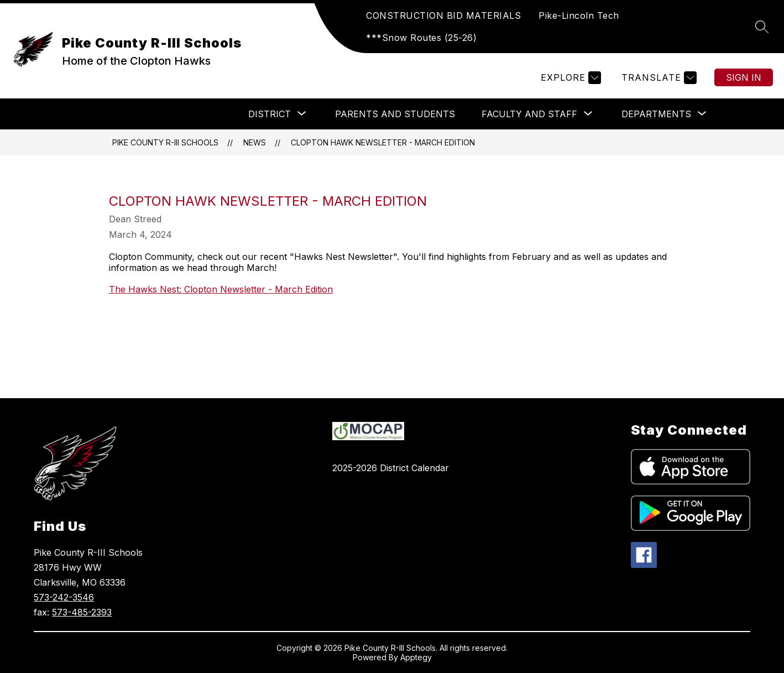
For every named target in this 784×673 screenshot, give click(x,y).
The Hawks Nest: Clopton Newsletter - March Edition (221, 289)
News (255, 142)
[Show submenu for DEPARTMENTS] (656, 114)
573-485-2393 (82, 612)
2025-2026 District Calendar (391, 468)
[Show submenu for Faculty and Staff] (529, 114)
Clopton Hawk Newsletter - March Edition (383, 142)
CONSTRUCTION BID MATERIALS (443, 15)
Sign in (744, 77)
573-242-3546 (64, 597)
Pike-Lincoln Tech (579, 15)
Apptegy (416, 657)
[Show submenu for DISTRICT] (270, 114)
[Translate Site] (658, 78)
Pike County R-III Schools (165, 142)
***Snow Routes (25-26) (421, 38)
